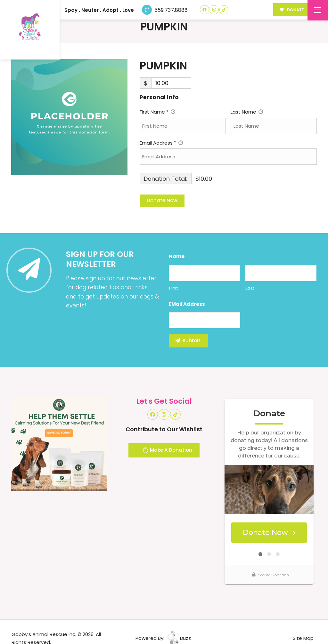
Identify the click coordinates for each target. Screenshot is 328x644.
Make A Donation (167, 451)
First (173, 288)
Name (177, 257)
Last (250, 288)
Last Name (247, 112)
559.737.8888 (165, 10)
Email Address (161, 143)
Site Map (303, 638)
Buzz (179, 638)
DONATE (292, 10)
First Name (157, 112)
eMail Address (187, 304)
